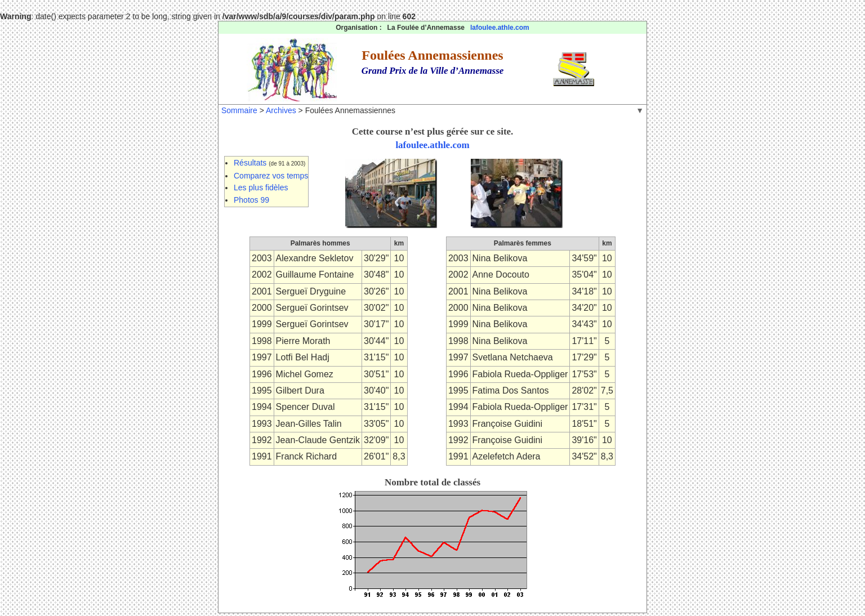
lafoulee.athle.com (500, 28)
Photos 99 (251, 200)
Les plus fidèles (261, 188)
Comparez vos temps (271, 176)
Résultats (250, 163)
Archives (281, 110)
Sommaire (239, 110)
